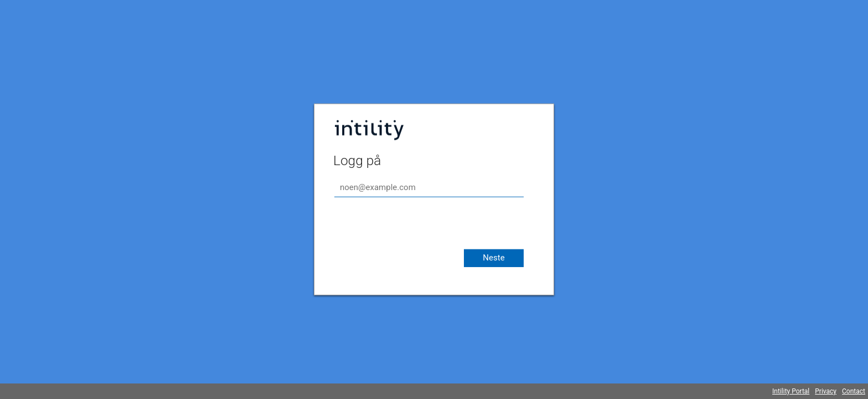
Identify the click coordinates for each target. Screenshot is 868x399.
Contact (854, 391)
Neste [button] (494, 258)
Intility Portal (791, 391)
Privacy (826, 391)
